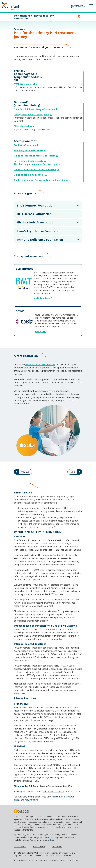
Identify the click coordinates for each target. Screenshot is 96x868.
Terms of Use (39, 847)
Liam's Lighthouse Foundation (39, 231)
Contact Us (57, 847)
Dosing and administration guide (31, 115)
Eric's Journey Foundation (36, 205)
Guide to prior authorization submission (35, 169)
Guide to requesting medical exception (35, 156)
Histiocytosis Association (35, 222)
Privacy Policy (20, 847)
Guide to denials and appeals (29, 175)
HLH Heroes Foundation (34, 214)
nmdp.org (40, 332)
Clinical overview (23, 126)
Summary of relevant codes (29, 150)
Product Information (25, 145)
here (52, 840)
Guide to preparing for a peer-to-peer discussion (40, 180)
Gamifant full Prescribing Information (34, 109)
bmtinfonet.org (42, 298)
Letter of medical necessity (29, 161)
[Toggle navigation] (91, 6)
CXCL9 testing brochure (27, 84)
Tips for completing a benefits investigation (38, 164)
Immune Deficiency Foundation (40, 239)
